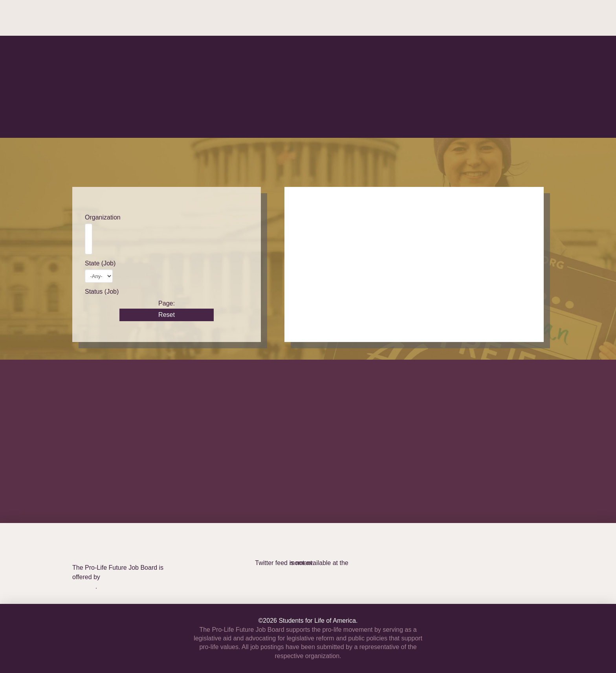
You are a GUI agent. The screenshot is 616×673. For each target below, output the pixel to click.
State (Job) (100, 263)
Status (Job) (102, 292)
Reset (167, 315)
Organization (103, 217)
